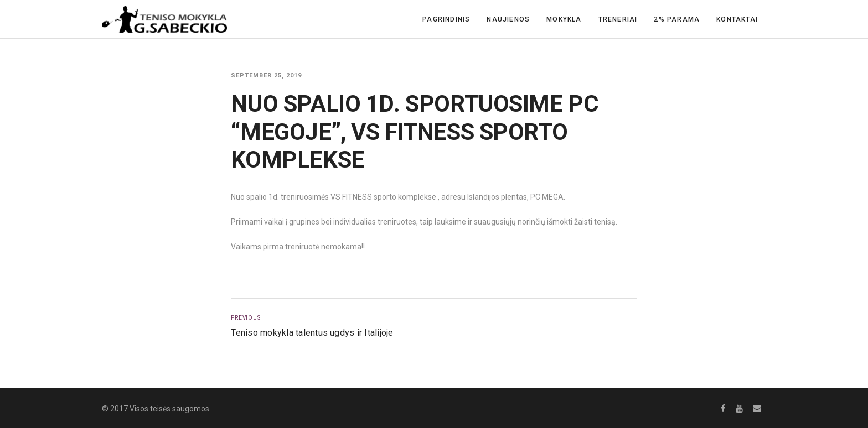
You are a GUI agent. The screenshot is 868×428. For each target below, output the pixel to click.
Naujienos (508, 19)
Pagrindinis (446, 19)
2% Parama (677, 19)
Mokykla (564, 19)
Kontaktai (737, 19)
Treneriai (618, 19)
